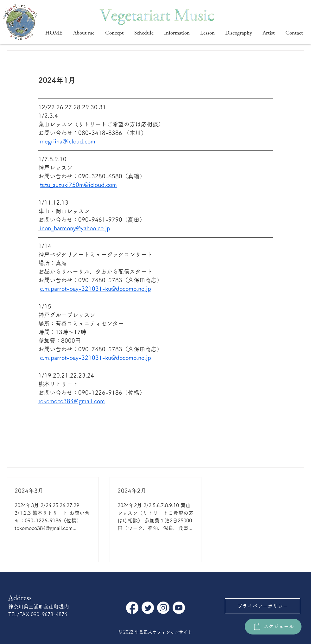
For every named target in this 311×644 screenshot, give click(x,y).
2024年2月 (132, 491)
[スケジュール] (273, 627)
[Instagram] (163, 608)
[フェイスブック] (132, 608)
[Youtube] (179, 608)
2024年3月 (29, 491)
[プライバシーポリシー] (263, 606)
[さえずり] (148, 608)
